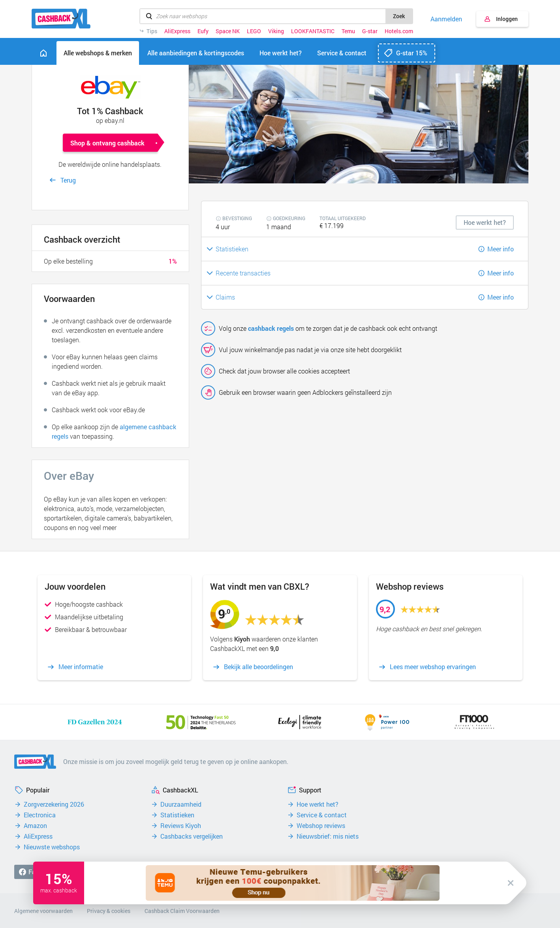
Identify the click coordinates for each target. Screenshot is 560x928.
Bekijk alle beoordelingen (258, 667)
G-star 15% (412, 53)
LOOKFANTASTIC (313, 31)
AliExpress (177, 31)
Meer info (501, 249)
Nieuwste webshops (52, 847)
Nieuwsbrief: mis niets (328, 836)
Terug (68, 180)
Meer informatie (81, 667)
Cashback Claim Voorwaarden (182, 911)
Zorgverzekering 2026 (54, 804)
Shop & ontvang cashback (107, 143)
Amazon (35, 826)
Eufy (203, 31)
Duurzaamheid (181, 804)
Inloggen (507, 19)
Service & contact (322, 815)
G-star (370, 31)
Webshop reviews (321, 826)
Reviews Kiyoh (181, 826)
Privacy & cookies (109, 911)
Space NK (228, 31)
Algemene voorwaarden (43, 911)
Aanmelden (446, 19)
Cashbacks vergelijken (192, 836)
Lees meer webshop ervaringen (433, 667)
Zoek (399, 16)
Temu (348, 31)
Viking (276, 31)
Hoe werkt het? (318, 804)
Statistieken (177, 815)
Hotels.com (399, 31)
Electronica (40, 815)
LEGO (254, 31)
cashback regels (271, 328)
